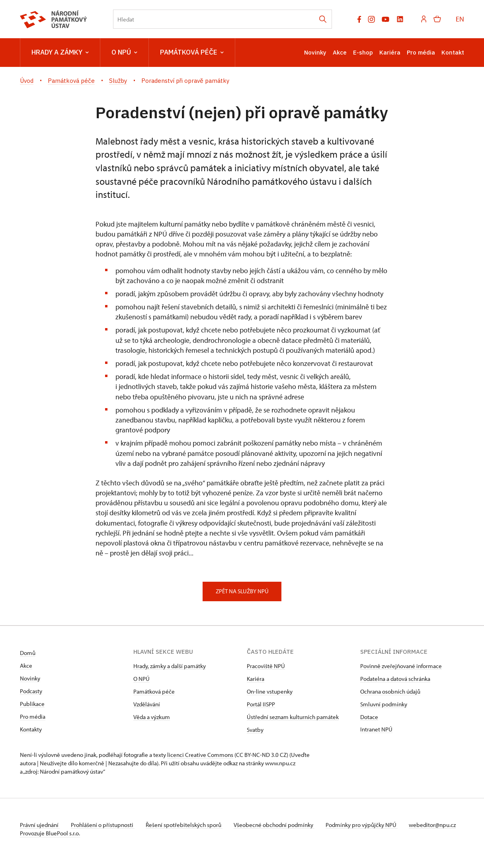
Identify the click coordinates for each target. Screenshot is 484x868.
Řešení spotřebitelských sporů (187, 825)
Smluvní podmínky (384, 704)
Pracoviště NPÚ (266, 666)
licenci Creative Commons (200, 755)
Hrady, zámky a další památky (170, 666)
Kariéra (390, 52)
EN (460, 19)
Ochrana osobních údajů (390, 691)
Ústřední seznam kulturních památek (293, 717)
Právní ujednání (40, 825)
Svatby (255, 730)
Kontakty (31, 729)
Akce (340, 52)
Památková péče (192, 53)
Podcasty (31, 691)
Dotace (369, 717)
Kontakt (453, 52)
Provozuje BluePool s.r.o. (50, 842)
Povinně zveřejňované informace (401, 666)
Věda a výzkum (152, 717)
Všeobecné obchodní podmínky (279, 825)
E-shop (363, 52)
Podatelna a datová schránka (395, 679)
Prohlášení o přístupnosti (104, 825)
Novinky (315, 52)
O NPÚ (124, 53)
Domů (28, 653)
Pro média (421, 52)
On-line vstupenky (270, 691)
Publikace (32, 704)
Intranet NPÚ (376, 729)
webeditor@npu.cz (43, 833)
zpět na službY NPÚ (242, 591)
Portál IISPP (261, 704)
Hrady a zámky (60, 53)
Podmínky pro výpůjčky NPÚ (367, 825)
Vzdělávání (147, 704)
